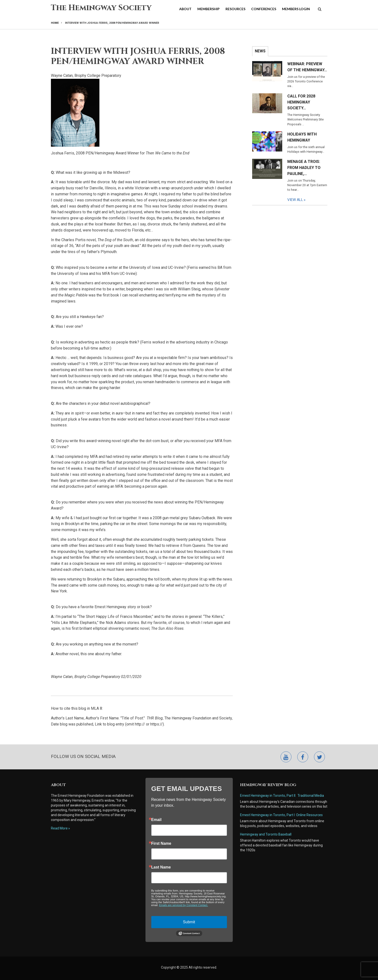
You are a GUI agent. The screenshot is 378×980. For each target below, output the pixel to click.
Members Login (296, 9)
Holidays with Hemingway (302, 137)
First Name (161, 844)
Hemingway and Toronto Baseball (266, 834)
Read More (59, 828)
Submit (189, 922)
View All (295, 200)
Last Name (161, 867)
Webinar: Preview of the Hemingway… (307, 67)
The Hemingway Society (101, 8)
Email (157, 820)
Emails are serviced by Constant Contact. (184, 905)
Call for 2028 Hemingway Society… (301, 102)
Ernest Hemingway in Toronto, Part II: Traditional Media (282, 796)
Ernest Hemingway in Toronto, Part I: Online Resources (281, 815)
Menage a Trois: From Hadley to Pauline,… (304, 168)
